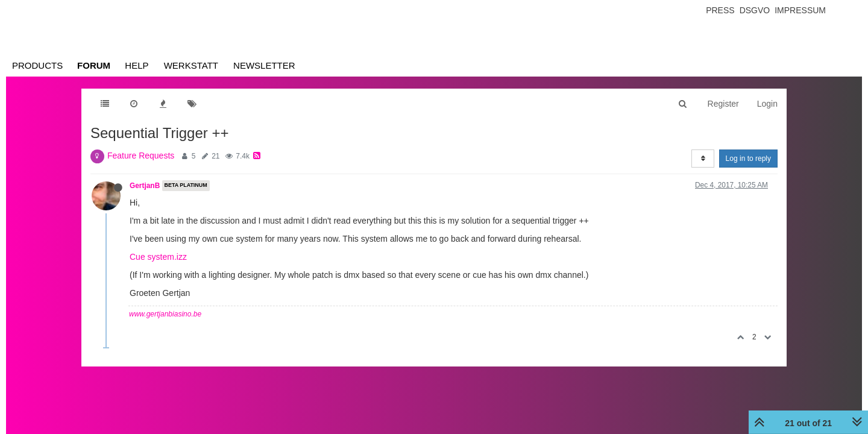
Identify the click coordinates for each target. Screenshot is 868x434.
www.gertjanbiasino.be (165, 314)
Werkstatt (191, 65)
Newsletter (264, 65)
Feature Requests (141, 156)
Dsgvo (755, 10)
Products (37, 65)
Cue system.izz (158, 257)
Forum (94, 65)
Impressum (800, 10)
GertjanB (145, 186)
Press (720, 10)
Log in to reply (748, 159)
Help (137, 65)
